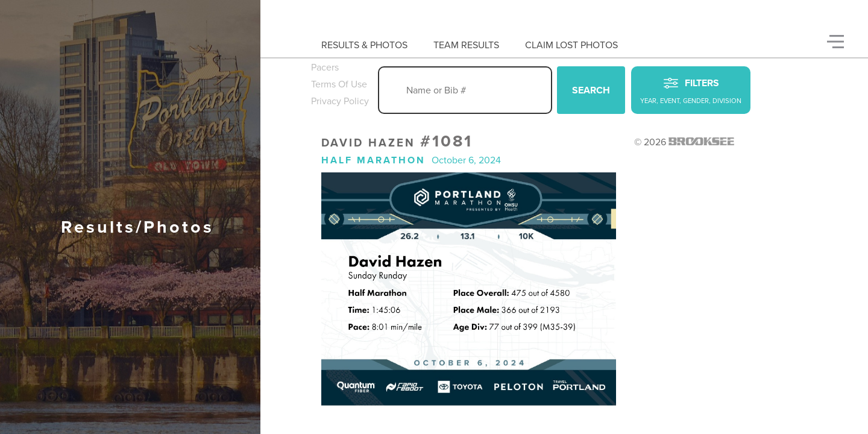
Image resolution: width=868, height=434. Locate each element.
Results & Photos (364, 45)
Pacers (325, 68)
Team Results (466, 45)
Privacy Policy (340, 101)
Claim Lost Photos (571, 45)
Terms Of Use (339, 84)
